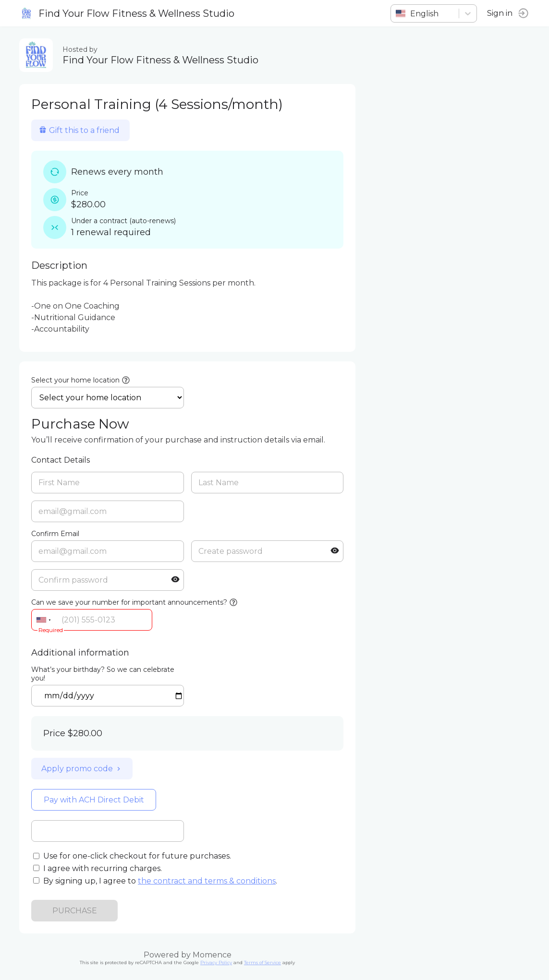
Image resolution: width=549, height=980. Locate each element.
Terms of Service (262, 962)
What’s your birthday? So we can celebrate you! (103, 674)
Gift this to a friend (79, 130)
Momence (212, 955)
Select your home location (75, 380)
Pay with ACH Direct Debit (94, 800)
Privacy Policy (216, 962)
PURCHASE (75, 911)
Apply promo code (82, 769)
